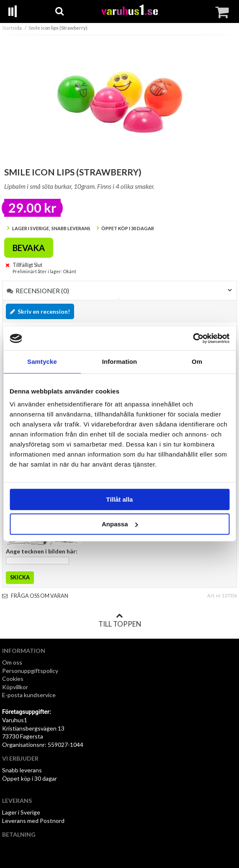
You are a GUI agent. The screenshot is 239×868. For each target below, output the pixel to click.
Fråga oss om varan (35, 596)
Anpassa (120, 524)
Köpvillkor (15, 687)
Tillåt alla (120, 499)
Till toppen (120, 620)
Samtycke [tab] (42, 362)
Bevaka (29, 248)
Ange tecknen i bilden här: (42, 551)
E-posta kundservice (30, 695)
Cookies (13, 679)
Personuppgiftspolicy (30, 671)
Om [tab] (197, 362)
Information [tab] (120, 362)
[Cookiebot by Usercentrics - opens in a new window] (193, 338)
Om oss (12, 662)
